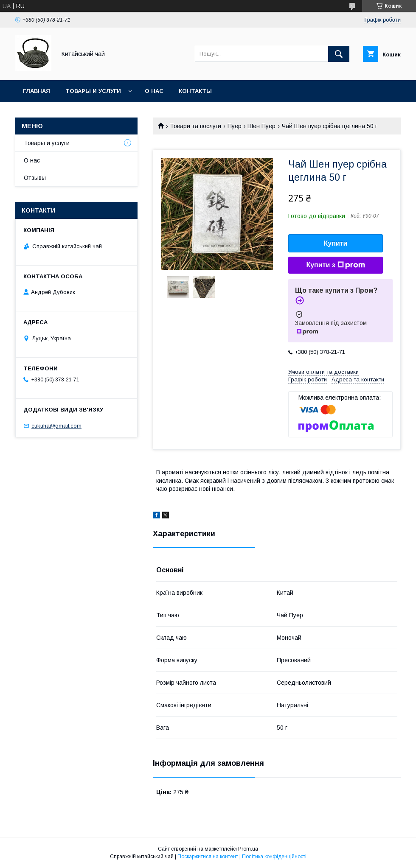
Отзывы (35, 178)
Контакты (195, 91)
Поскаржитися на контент (208, 857)
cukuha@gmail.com (56, 426)
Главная (37, 91)
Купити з (335, 265)
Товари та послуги (195, 126)
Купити (336, 243)
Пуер (235, 126)
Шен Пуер (261, 126)
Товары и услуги (93, 91)
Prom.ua (248, 849)
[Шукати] (339, 54)
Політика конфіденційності (274, 857)
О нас (154, 91)
